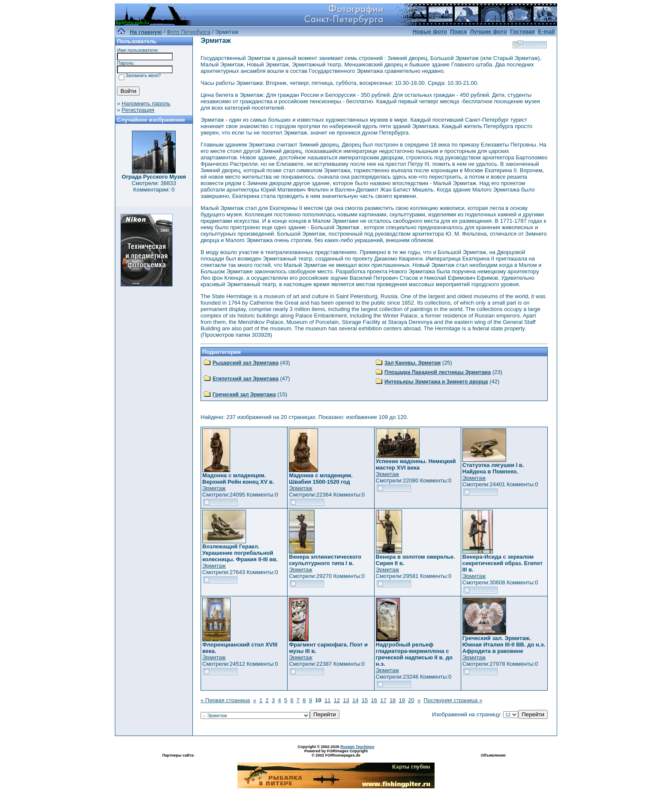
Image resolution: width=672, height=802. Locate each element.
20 (411, 700)
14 (355, 700)
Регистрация (138, 110)
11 (327, 700)
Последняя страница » (453, 700)
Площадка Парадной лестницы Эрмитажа (438, 372)
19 (402, 700)
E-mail (546, 31)
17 (383, 700)
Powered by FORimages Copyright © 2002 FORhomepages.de (336, 753)
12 (337, 700)
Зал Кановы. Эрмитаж (412, 363)
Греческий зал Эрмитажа (244, 395)
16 (374, 700)
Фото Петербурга (189, 32)
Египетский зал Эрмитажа (246, 379)
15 (365, 700)
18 (393, 700)
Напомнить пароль (146, 103)
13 (346, 700)
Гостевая (522, 31)
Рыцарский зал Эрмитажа (246, 363)
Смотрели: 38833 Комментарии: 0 (154, 186)
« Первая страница (225, 700)
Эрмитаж (214, 488)
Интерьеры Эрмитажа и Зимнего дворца (436, 382)
